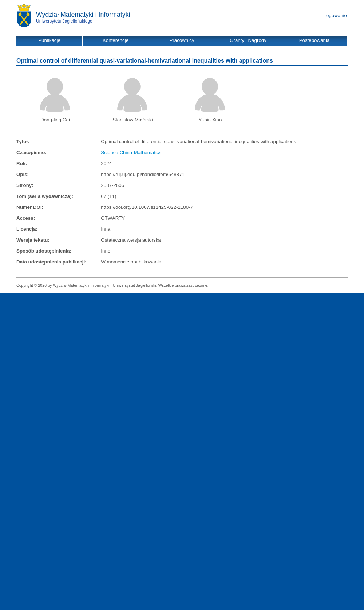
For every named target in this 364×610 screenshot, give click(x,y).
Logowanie (335, 15)
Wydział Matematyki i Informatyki (83, 15)
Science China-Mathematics (131, 152)
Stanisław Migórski (132, 120)
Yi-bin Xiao (210, 120)
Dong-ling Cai (55, 120)
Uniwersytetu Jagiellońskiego (64, 21)
